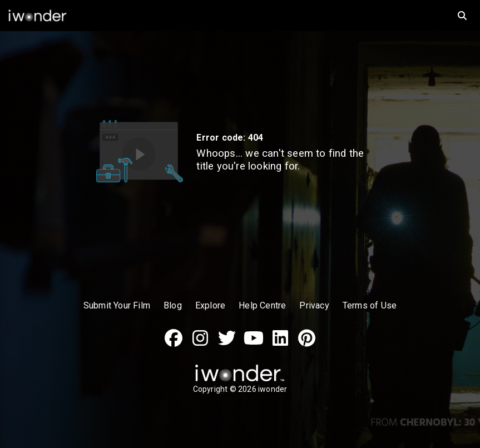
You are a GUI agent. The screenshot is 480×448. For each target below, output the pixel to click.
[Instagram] (200, 344)
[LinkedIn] (280, 344)
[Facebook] (174, 344)
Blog (173, 305)
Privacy (314, 305)
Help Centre (262, 305)
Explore (210, 305)
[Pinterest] (307, 344)
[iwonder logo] (222, 16)
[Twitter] (227, 344)
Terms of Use (370, 305)
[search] (462, 16)
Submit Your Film (117, 305)
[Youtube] (254, 344)
